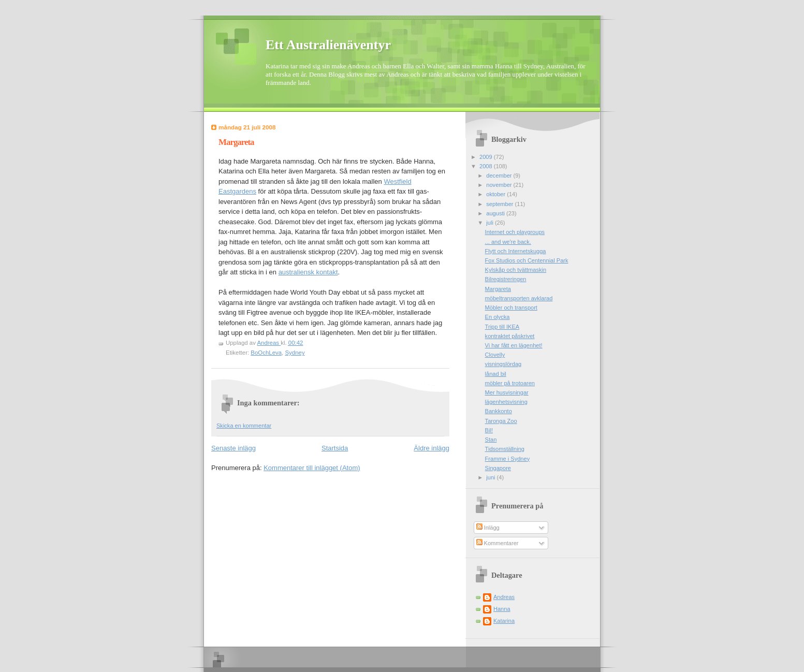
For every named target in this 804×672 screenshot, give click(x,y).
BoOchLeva (266, 353)
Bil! (489, 430)
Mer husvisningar (507, 392)
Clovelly (495, 355)
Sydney (295, 353)
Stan (491, 440)
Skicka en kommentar (244, 426)
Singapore (498, 468)
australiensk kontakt (308, 272)
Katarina (504, 621)
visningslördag (503, 364)
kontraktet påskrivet (510, 336)
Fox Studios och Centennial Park (527, 260)
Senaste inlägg (233, 448)
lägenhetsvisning (506, 402)
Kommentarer (498, 543)
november (500, 185)
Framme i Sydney (508, 459)
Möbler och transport (511, 308)
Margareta (498, 289)
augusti (496, 213)
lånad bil (496, 374)
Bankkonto (499, 411)
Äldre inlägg (432, 448)
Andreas (504, 597)
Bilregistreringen (506, 279)
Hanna (502, 609)
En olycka (498, 317)
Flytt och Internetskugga (516, 251)
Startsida (335, 448)
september (500, 204)
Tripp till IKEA (502, 327)
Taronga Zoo (501, 421)
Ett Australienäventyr (328, 45)
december (500, 176)
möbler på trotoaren (510, 383)
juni (491, 477)
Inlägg (488, 528)
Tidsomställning (505, 449)
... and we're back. (508, 242)
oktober (496, 194)
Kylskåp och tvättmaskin (516, 270)
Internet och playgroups (515, 232)
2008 (487, 166)
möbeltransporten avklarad (519, 298)
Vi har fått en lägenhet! (514, 345)
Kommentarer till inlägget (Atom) (312, 468)
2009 (487, 157)
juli (491, 223)
